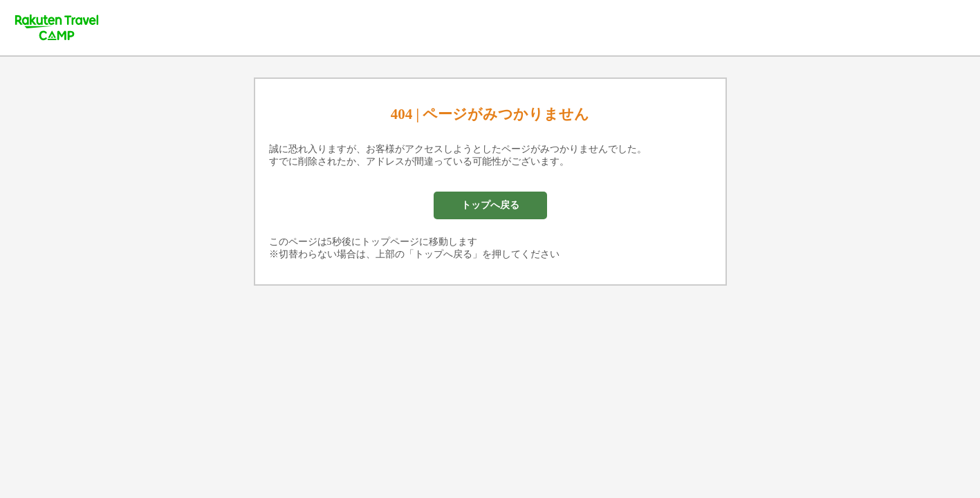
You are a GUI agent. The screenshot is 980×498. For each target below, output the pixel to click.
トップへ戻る (490, 205)
